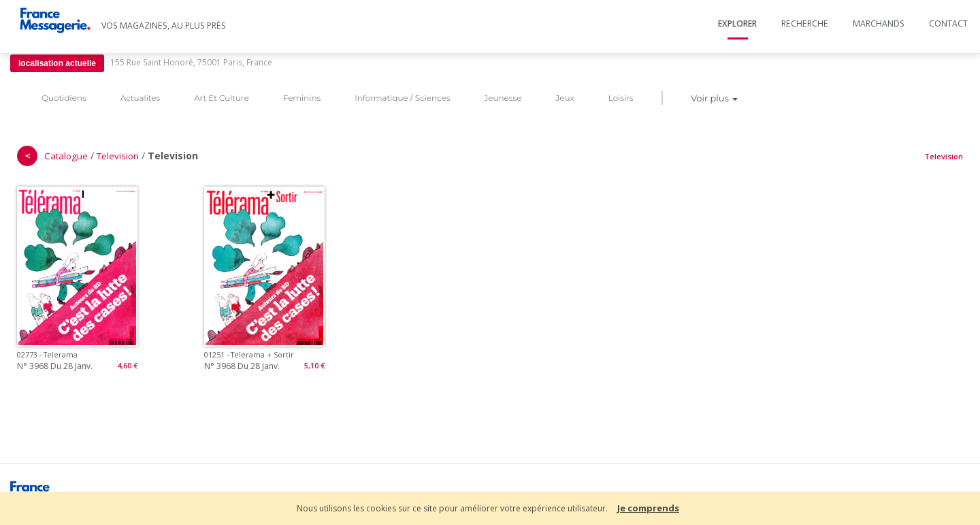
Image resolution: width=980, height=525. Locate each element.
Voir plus (714, 98)
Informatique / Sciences (402, 98)
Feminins (302, 98)
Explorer (737, 23)
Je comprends (648, 508)
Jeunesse (503, 98)
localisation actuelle (57, 63)
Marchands (879, 23)
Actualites (140, 98)
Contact (948, 23)
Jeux (565, 98)
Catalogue (66, 156)
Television (118, 156)
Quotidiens (64, 98)
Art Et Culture (222, 98)
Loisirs (621, 98)
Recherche (805, 23)
